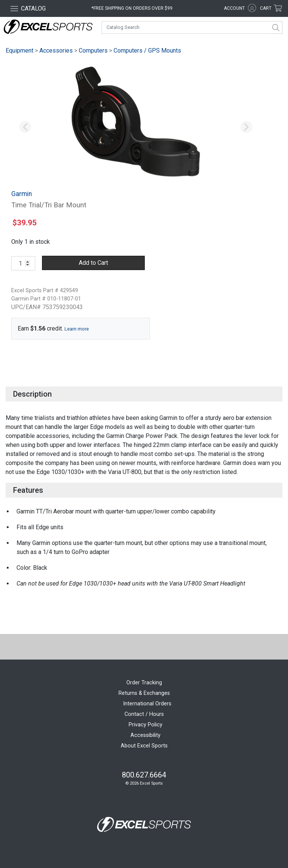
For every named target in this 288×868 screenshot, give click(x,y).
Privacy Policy (145, 725)
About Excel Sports (144, 746)
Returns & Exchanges (144, 693)
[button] (25, 127)
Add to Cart (93, 263)
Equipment (19, 51)
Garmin (22, 194)
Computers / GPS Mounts (147, 51)
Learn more (77, 329)
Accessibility (145, 735)
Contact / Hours (144, 714)
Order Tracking (144, 683)
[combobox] (192, 27)
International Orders (147, 704)
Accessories (56, 51)
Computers (93, 51)
